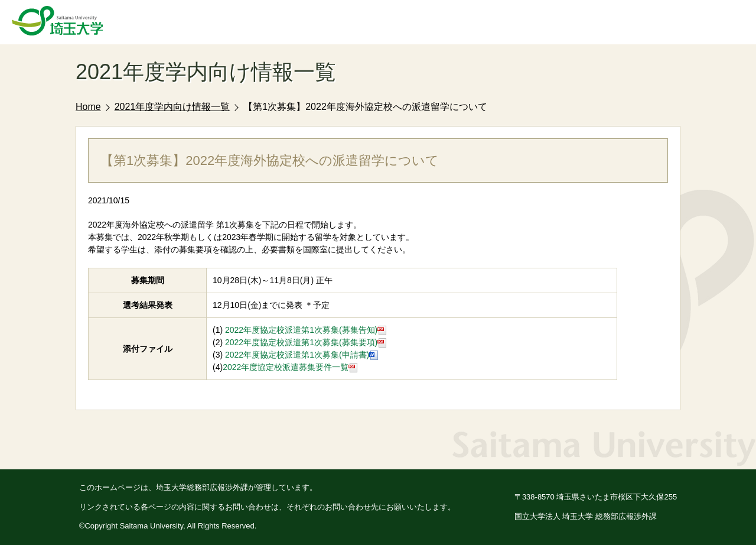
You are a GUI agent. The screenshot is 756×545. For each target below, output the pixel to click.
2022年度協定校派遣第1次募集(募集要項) (306, 342)
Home (88, 107)
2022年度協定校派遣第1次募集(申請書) (300, 355)
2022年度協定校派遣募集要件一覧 (290, 367)
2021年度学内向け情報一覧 (172, 107)
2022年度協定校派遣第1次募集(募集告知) (306, 330)
